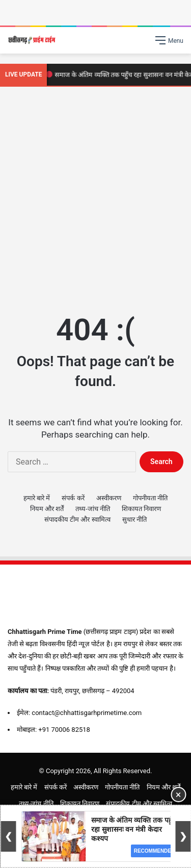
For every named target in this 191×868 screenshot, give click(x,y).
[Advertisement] (95, 198)
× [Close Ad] (179, 795)
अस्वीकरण (109, 498)
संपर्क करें (73, 498)
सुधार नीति (134, 519)
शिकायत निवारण (141, 509)
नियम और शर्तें (47, 509)
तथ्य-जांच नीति (93, 509)
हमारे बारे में (37, 498)
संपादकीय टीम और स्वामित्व (77, 519)
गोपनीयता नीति (150, 498)
